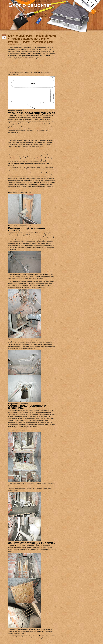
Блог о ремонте (29, 5)
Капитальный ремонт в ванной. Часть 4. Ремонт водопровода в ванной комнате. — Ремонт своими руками (32, 39)
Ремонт (19, 44)
